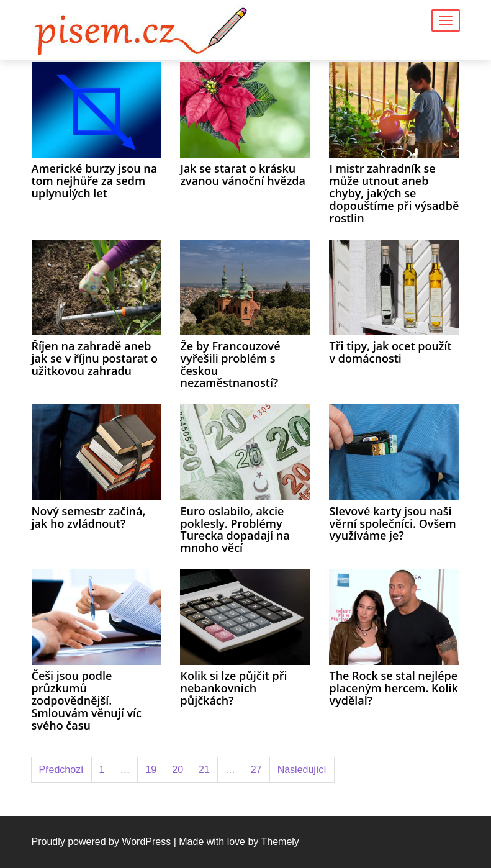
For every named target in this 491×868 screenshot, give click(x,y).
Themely (280, 842)
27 (256, 770)
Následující (302, 770)
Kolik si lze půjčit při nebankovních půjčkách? (233, 688)
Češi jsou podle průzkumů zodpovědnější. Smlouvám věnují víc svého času (87, 700)
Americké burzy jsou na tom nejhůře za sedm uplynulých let (95, 181)
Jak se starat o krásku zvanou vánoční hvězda (242, 174)
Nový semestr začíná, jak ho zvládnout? (89, 517)
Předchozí (61, 770)
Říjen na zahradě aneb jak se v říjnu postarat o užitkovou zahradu (95, 358)
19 (151, 770)
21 (204, 770)
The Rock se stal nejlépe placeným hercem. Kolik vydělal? (393, 688)
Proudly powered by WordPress (101, 842)
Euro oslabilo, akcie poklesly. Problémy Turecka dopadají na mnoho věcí (235, 529)
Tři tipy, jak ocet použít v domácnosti (390, 352)
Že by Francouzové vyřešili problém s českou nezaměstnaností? (230, 364)
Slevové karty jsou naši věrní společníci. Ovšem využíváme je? (392, 523)
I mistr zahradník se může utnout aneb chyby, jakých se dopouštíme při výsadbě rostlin (394, 193)
